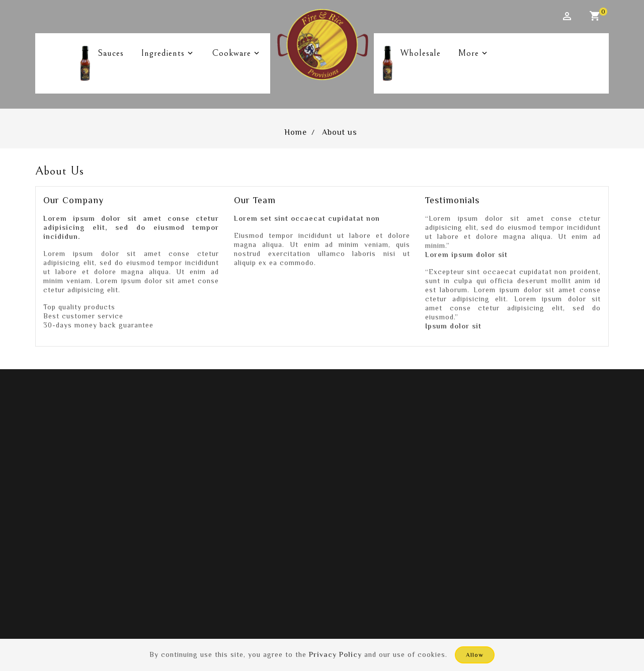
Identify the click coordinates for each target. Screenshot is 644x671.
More (466, 50)
